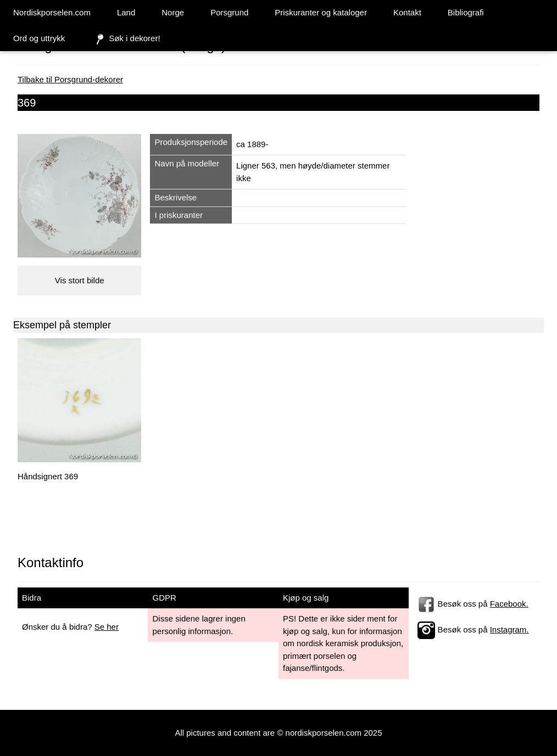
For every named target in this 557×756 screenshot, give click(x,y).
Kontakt (407, 12)
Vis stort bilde (80, 280)
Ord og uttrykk (39, 38)
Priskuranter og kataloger (321, 12)
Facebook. (509, 604)
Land (126, 12)
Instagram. (509, 629)
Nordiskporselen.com (52, 12)
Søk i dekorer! (126, 39)
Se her (107, 627)
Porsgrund (229, 12)
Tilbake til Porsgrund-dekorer (70, 79)
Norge (173, 12)
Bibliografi (466, 12)
